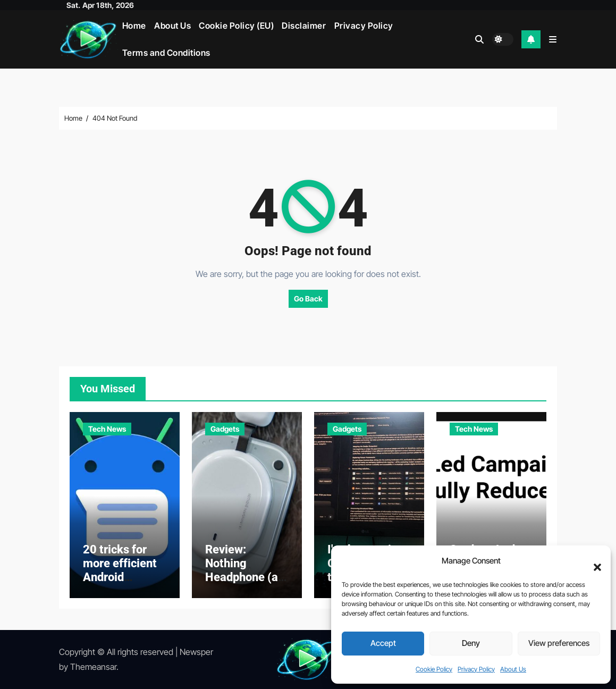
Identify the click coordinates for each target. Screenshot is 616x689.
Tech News (107, 429)
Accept (383, 643)
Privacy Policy (476, 669)
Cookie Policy (434, 669)
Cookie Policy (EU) (236, 26)
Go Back (308, 299)
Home (134, 26)
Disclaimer (304, 26)
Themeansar (93, 667)
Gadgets (225, 429)
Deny (471, 643)
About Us (513, 669)
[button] (592, 561)
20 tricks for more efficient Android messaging (120, 570)
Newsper (196, 652)
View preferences (559, 643)
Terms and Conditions (166, 53)
